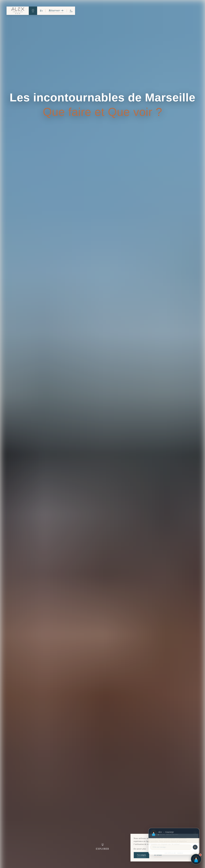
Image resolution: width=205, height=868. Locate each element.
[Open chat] (196, 859)
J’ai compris (142, 855)
